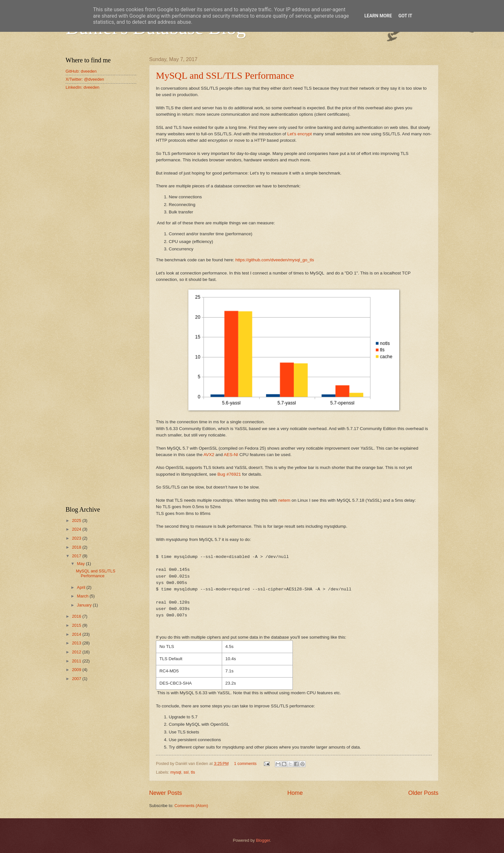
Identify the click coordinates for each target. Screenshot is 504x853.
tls (193, 772)
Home (295, 793)
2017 (77, 556)
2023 (77, 538)
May (81, 564)
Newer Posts (166, 793)
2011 (77, 661)
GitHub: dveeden (81, 71)
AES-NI (231, 455)
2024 (77, 529)
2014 (77, 634)
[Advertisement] (101, 197)
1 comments (245, 763)
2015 (77, 625)
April (81, 587)
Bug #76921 (229, 474)
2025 (77, 521)
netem (284, 500)
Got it (405, 16)
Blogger (263, 840)
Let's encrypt (300, 134)
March (83, 596)
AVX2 (209, 455)
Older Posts (423, 793)
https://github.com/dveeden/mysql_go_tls (275, 260)
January (85, 605)
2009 (77, 670)
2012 (77, 652)
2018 (77, 547)
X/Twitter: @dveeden (85, 79)
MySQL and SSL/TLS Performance (225, 75)
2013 (77, 643)
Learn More (378, 16)
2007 (77, 679)
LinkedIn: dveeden (82, 87)
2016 (77, 616)
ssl (186, 772)
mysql (176, 772)
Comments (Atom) (191, 806)
